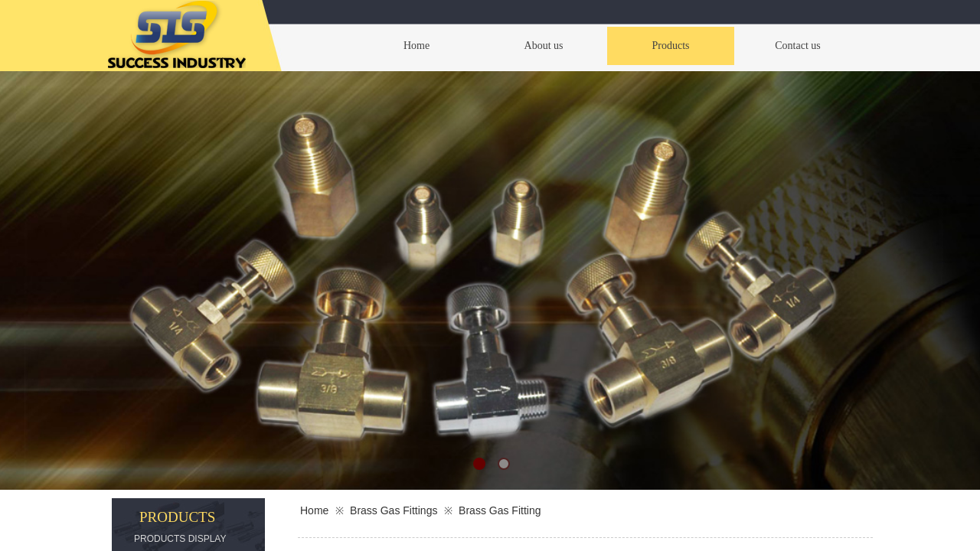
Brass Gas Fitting (500, 510)
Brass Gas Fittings (394, 510)
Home (314, 510)
